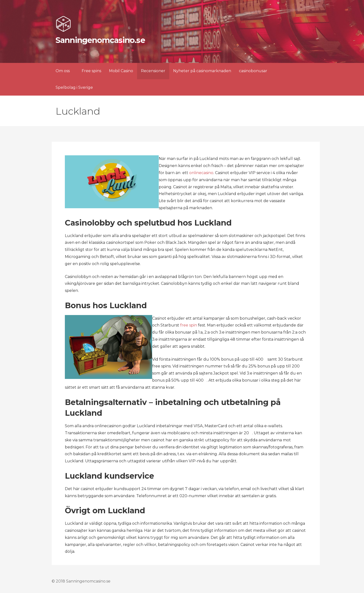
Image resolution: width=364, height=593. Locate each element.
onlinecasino (201, 173)
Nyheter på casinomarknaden (202, 71)
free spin (189, 325)
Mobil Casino (121, 71)
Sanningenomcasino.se (100, 40)
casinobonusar (253, 71)
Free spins (91, 71)
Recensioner (153, 71)
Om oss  (65, 71)
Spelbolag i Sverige (74, 87)
